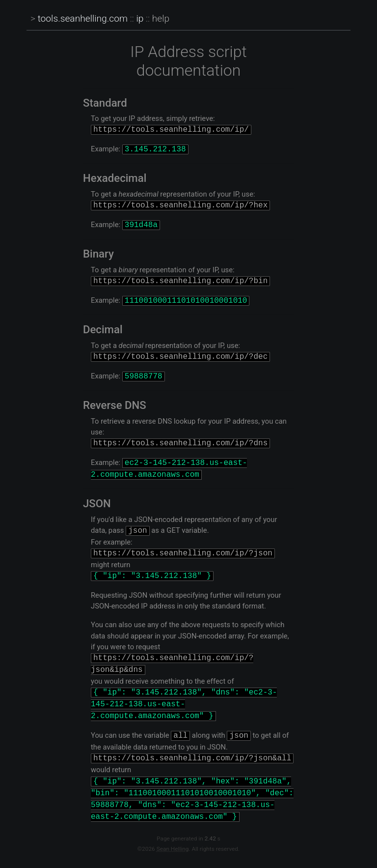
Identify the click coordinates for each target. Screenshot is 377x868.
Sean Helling (173, 851)
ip (140, 18)
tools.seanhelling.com (83, 18)
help (161, 18)
